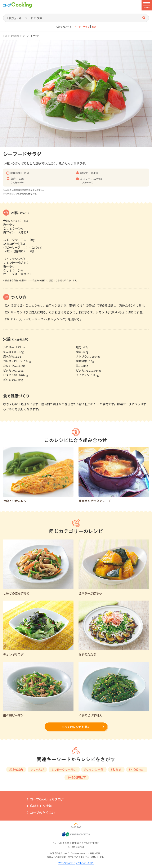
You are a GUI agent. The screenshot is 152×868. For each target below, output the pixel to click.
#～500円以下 (77, 777)
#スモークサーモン (64, 770)
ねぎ (94, 27)
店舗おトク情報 (41, 806)
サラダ (86, 27)
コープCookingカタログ (47, 799)
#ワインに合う (94, 770)
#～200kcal (137, 770)
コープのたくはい (42, 812)
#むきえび (37, 770)
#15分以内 (16, 770)
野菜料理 (15, 36)
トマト (78, 27)
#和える (116, 770)
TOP (5, 36)
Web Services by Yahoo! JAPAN (76, 863)
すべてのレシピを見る (76, 727)
